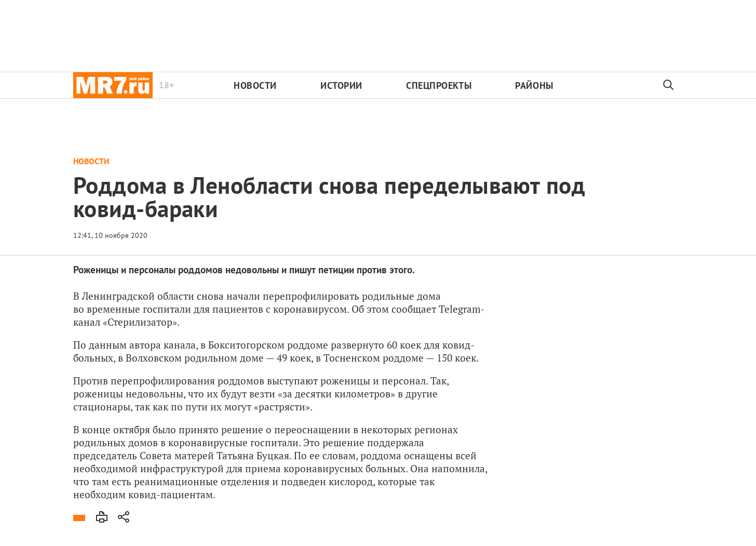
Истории (341, 85)
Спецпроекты (439, 85)
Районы (534, 85)
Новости (255, 85)
